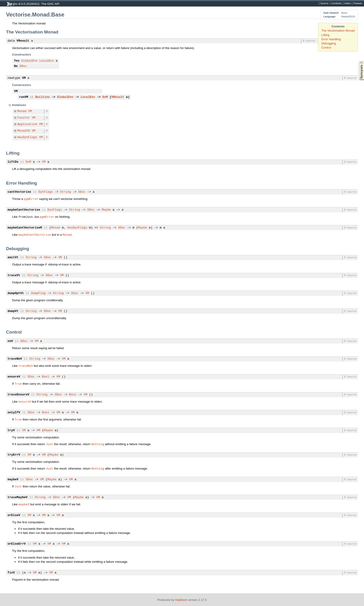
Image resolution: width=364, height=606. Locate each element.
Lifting (325, 35)
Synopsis (358, 61)
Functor (24, 118)
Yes (17, 61)
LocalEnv (47, 61)
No (16, 66)
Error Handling (331, 39)
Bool (46, 377)
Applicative (27, 124)
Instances (19, 105)
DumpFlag (38, 293)
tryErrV (14, 455)
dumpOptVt (16, 293)
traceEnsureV (19, 395)
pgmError (31, 199)
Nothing (98, 444)
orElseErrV (17, 544)
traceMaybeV (18, 497)
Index (347, 3)
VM (24, 78)
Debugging (329, 43)
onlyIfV (14, 413)
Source (324, 3)
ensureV (14, 377)
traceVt (14, 275)
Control (326, 48)
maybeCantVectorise (24, 210)
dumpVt (13, 311)
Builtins (42, 97)
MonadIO (24, 131)
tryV (11, 430)
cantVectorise (19, 192)
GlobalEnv (29, 61)
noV (10, 341)
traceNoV (15, 359)
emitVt (13, 258)
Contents (336, 3)
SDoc (23, 66)
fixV (11, 573)
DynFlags (45, 192)
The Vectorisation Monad (338, 31)
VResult (23, 41)
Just (50, 444)
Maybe (106, 210)
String (66, 192)
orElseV (14, 515)
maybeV (13, 480)
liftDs (13, 162)
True (18, 384)
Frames (358, 3)
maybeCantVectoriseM (25, 228)
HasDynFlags (27, 137)
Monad (22, 111)
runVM (24, 97)
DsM (105, 97)
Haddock (181, 600)
